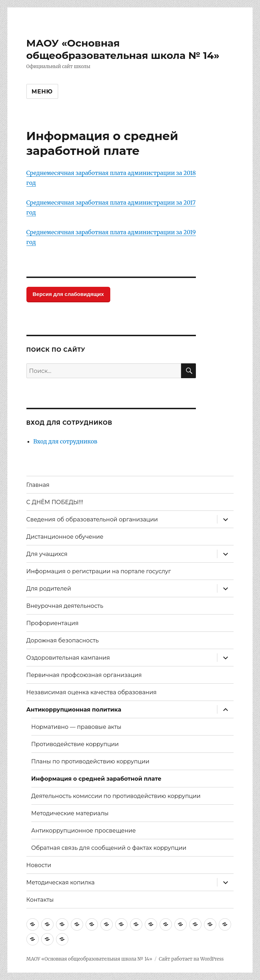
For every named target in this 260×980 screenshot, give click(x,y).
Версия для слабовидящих (68, 294)
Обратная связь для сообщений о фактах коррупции (109, 848)
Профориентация (52, 623)
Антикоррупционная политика (74, 710)
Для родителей (49, 589)
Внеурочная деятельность (65, 606)
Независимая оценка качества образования (92, 692)
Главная (38, 485)
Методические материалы (70, 813)
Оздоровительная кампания (68, 658)
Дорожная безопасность (63, 640)
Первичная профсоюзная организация (84, 675)
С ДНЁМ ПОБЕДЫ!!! (55, 502)
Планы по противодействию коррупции (90, 761)
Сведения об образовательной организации (92, 519)
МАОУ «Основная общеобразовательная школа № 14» (123, 49)
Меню (42, 92)
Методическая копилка (61, 882)
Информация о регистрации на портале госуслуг (99, 571)
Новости (39, 865)
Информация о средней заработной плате (97, 779)
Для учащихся (47, 554)
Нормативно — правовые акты (76, 727)
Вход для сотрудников (66, 441)
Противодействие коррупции (75, 744)
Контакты (40, 900)
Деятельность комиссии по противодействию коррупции (116, 796)
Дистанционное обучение (65, 537)
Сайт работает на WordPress (191, 959)
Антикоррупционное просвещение (84, 831)
